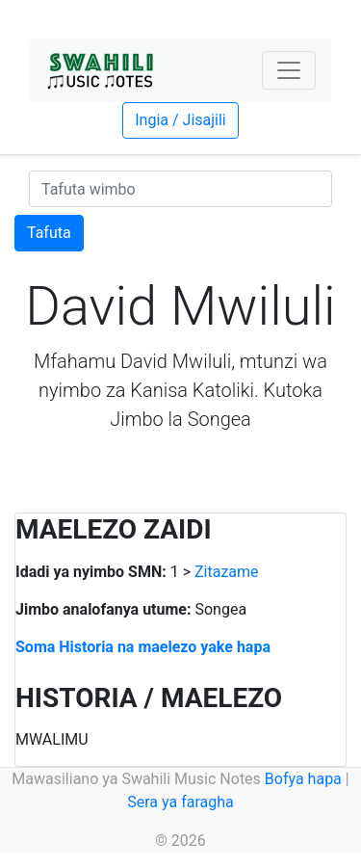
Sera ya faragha (180, 802)
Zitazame (227, 572)
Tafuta (49, 233)
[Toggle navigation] (289, 70)
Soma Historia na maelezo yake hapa (143, 647)
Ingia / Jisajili (180, 120)
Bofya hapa (303, 779)
